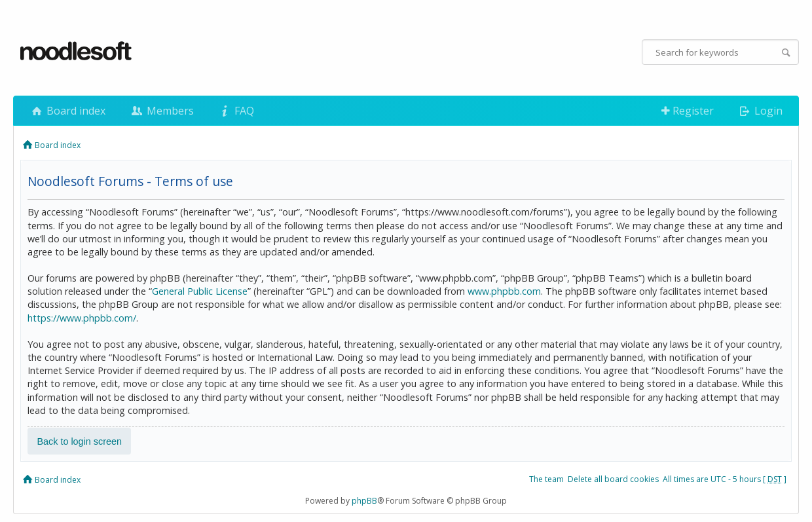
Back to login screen (79, 441)
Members (161, 111)
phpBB (364, 501)
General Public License (200, 291)
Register (688, 111)
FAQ (236, 111)
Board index (67, 111)
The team (546, 479)
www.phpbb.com (504, 291)
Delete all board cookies (613, 479)
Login (760, 111)
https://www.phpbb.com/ (82, 318)
